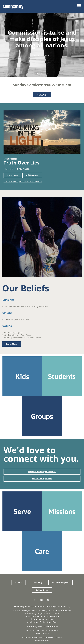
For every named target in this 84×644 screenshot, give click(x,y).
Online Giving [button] (42, 590)
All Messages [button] (32, 175)
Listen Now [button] (13, 175)
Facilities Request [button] (61, 582)
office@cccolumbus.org (59, 606)
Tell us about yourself (42, 479)
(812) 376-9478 (42, 633)
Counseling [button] (37, 582)
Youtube (49, 600)
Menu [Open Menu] (79, 6)
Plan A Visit (42, 95)
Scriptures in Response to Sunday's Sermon (23, 182)
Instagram (42, 600)
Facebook (35, 600)
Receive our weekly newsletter (42, 472)
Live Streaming (53, 611)
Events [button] (19, 582)
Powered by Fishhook (42, 641)
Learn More (12, 344)
